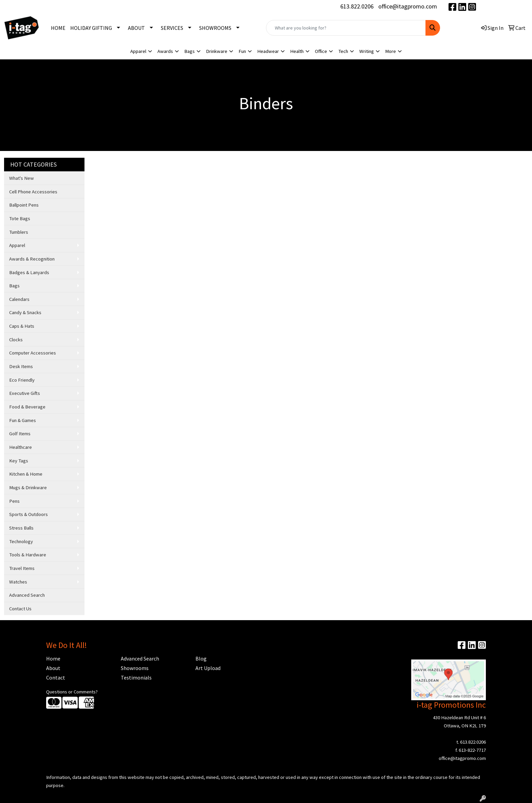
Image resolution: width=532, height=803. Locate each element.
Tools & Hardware (28, 555)
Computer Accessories (33, 353)
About (53, 668)
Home (53, 658)
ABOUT (136, 28)
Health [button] (297, 51)
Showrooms (135, 668)
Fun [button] (242, 51)
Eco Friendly (22, 380)
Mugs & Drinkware (28, 487)
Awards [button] (165, 51)
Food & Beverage (27, 407)
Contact (56, 677)
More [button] (391, 51)
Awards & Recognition (32, 259)
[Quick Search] (346, 28)
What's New (22, 178)
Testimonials (136, 677)
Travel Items (22, 568)
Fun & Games (23, 420)
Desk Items (21, 366)
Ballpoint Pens (24, 205)
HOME (58, 28)
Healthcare (21, 447)
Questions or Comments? (72, 692)
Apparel (17, 245)
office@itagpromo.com (408, 6)
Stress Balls (21, 528)
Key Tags (19, 461)
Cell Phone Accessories (33, 192)
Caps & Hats (22, 326)
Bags (14, 286)
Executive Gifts (25, 393)
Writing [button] (367, 51)
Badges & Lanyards (29, 272)
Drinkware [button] (217, 51)
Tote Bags (20, 218)
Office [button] (321, 51)
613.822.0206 (357, 6)
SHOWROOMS (215, 28)
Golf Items (20, 434)
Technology (21, 541)
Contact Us (20, 609)
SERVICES (172, 28)
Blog (201, 658)
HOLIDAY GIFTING (91, 28)
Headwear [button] (268, 51)
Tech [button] (343, 51)
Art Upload (208, 668)
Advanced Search (27, 595)
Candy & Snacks (25, 312)
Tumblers (19, 232)
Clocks (16, 340)
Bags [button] (189, 51)
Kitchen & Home (26, 474)
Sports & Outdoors (28, 514)
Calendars (19, 299)
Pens (14, 501)
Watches (18, 582)
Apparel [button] (138, 51)
